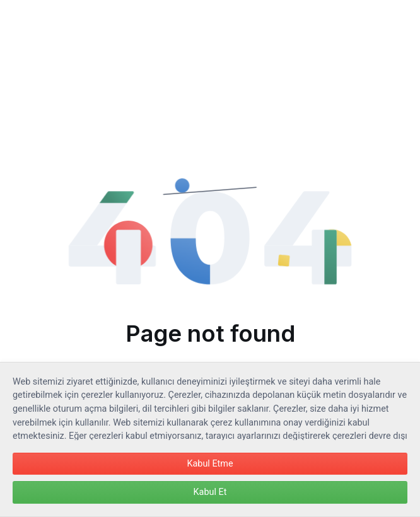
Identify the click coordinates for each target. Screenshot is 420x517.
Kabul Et (210, 492)
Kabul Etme (210, 464)
